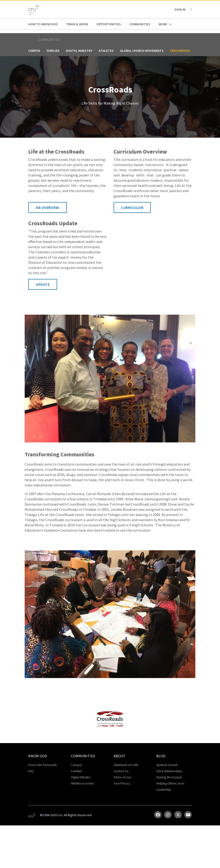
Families (53, 51)
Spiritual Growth (167, 765)
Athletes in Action (82, 783)
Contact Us (121, 771)
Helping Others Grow (170, 783)
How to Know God (43, 24)
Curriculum (132, 207)
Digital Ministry (79, 51)
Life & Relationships (169, 771)
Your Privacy (122, 783)
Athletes (106, 51)
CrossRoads (180, 51)
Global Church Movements (142, 51)
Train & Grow (77, 24)
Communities (140, 24)
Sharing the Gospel (169, 777)
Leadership (164, 789)
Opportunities (109, 24)
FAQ (31, 771)
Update (43, 284)
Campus (34, 51)
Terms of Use (122, 777)
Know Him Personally (43, 765)
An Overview (48, 207)
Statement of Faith (126, 765)
